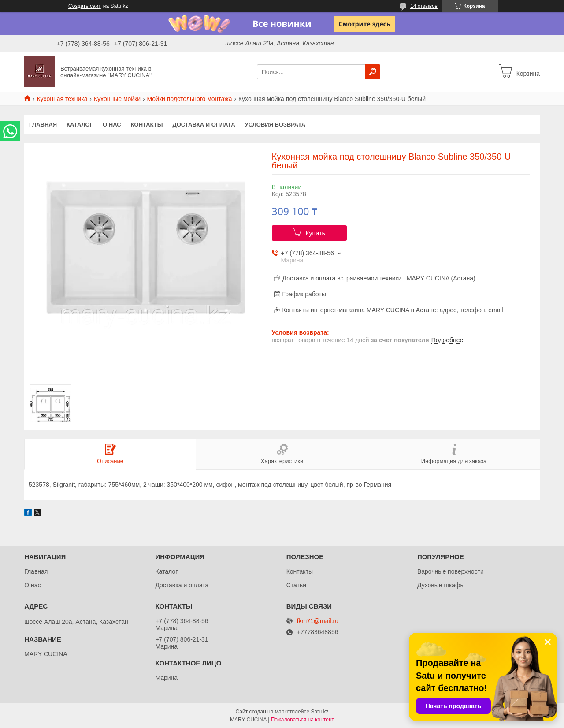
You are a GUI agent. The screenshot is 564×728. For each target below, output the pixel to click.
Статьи (296, 585)
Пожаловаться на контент (302, 720)
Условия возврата (275, 125)
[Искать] (373, 72)
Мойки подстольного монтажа (190, 99)
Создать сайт (85, 6)
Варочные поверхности (451, 571)
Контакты (147, 125)
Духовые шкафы (441, 585)
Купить (315, 233)
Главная (43, 125)
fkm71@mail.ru (318, 621)
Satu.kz (319, 712)
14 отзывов (424, 6)
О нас (112, 125)
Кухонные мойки (117, 99)
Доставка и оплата (204, 125)
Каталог (80, 125)
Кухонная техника (62, 99)
